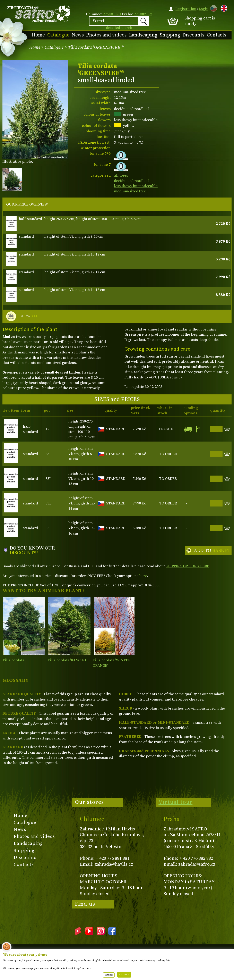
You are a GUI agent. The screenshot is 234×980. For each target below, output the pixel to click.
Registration (186, 9)
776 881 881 (112, 14)
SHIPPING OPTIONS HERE (187, 566)
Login (204, 9)
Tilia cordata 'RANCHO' (67, 660)
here (143, 576)
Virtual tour (175, 802)
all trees (121, 175)
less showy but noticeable (136, 186)
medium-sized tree (130, 191)
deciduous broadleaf (132, 181)
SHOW (29, 316)
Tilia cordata (13, 660)
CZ (213, 8)
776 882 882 (143, 14)
